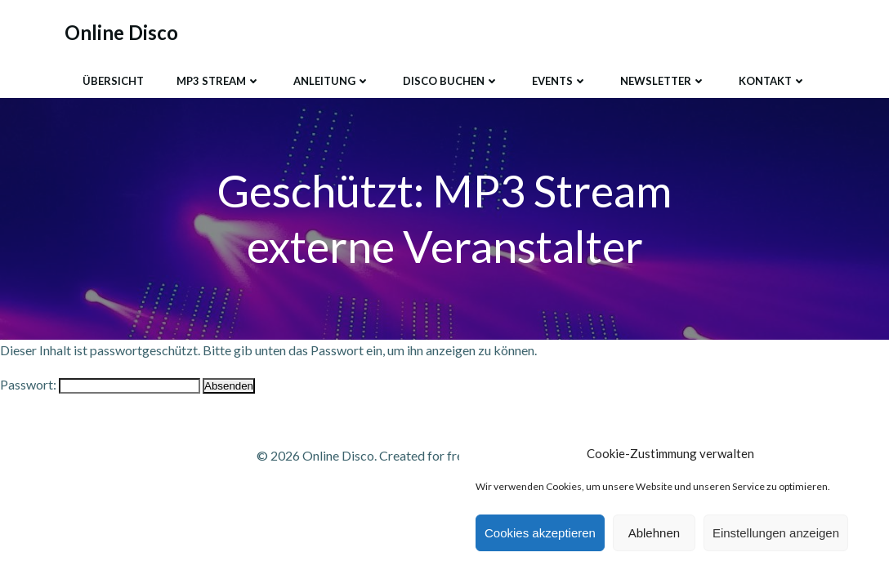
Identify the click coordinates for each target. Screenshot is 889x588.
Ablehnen (654, 533)
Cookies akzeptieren (540, 533)
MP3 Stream (219, 81)
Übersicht (113, 81)
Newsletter (663, 81)
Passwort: (100, 384)
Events (560, 81)
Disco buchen (451, 81)
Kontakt (773, 81)
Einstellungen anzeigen (776, 533)
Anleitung (332, 81)
